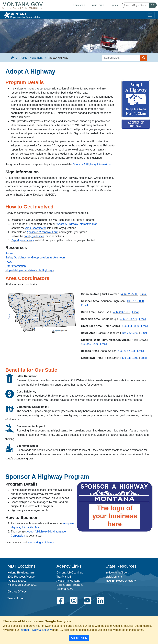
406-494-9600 (122, 312)
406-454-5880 (131, 326)
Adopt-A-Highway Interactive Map (77, 224)
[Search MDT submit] (144, 58)
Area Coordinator (36, 228)
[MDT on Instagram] (74, 601)
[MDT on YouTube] (87, 601)
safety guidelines (34, 236)
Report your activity (22, 240)
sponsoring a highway (41, 542)
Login (115, 5)
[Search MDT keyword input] (121, 58)
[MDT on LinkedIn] (100, 601)
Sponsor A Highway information (92, 164)
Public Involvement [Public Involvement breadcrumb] (31, 58)
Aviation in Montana (68, 581)
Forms (9, 253)
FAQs (9, 262)
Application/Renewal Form (43, 232)
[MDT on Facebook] (61, 601)
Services (79, 5)
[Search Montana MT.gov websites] (139, 5)
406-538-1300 (130, 358)
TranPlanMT (64, 577)
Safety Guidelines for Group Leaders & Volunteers (35, 258)
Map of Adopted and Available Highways (30, 270)
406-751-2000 (135, 301)
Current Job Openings (70, 573)
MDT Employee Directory (121, 581)
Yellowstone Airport (117, 573)
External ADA (65, 589)
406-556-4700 (129, 319)
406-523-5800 (130, 294)
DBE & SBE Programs (70, 585)
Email (144, 294)
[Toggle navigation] (150, 15)
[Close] (79, 638)
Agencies (98, 5)
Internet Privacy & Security (36, 630)
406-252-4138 (127, 351)
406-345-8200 (89, 344)
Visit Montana (114, 577)
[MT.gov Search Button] (153, 5)
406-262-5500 (130, 333)
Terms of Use (15, 598)
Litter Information (16, 266)
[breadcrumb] (12, 58)
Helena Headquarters (21, 573)
